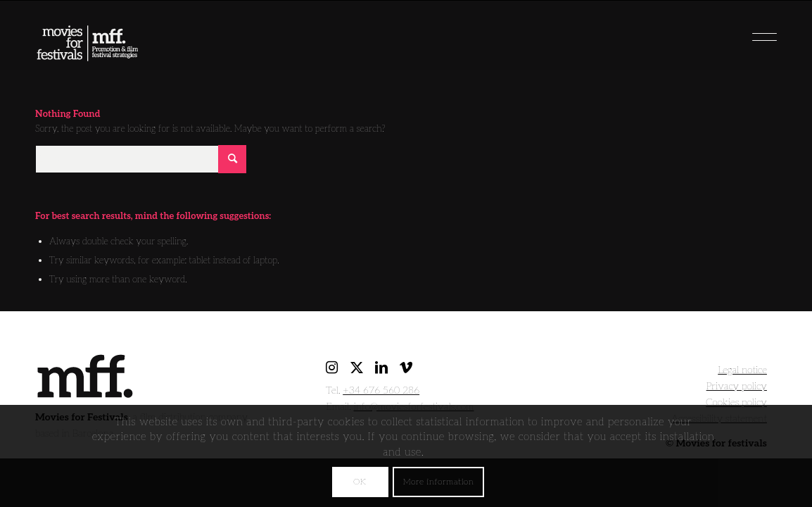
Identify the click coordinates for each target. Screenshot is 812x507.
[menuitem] (742, 32)
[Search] (141, 159)
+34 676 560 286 (381, 390)
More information (439, 482)
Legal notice (742, 370)
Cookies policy (736, 402)
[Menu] (742, 32)
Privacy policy (737, 386)
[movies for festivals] (87, 39)
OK (360, 482)
